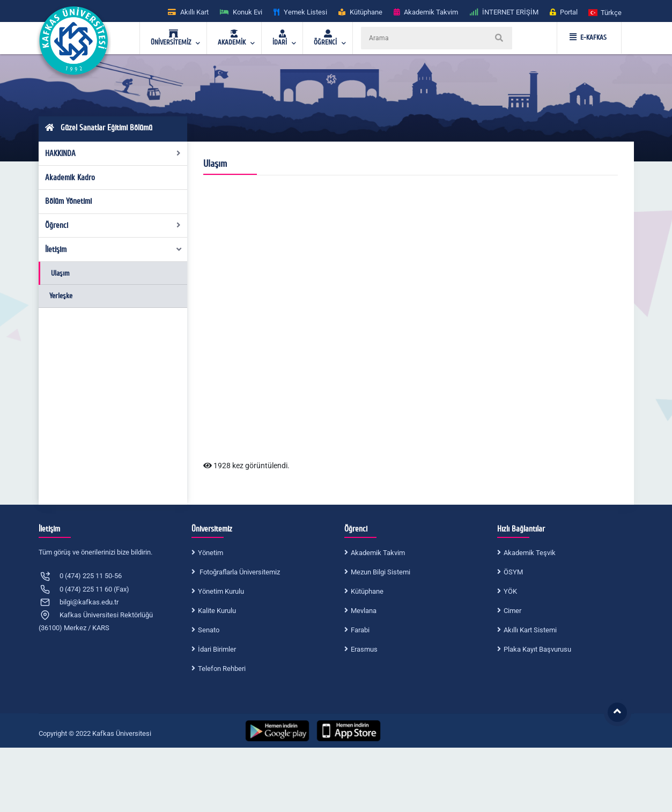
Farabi (360, 630)
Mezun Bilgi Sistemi (381, 572)
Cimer (512, 611)
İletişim (114, 249)
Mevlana (364, 611)
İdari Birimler (217, 649)
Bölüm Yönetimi (68, 201)
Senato (209, 630)
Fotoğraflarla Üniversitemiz (239, 572)
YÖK (510, 591)
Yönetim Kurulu (221, 591)
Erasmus (364, 649)
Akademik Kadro (70, 178)
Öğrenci (113, 225)
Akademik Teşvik (530, 553)
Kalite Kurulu (217, 611)
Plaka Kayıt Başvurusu (537, 649)
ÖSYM (513, 572)
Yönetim (211, 553)
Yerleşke (61, 296)
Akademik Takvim (378, 553)
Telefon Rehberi (222, 669)
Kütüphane (367, 591)
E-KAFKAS (588, 38)
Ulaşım (60, 273)
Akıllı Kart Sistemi (530, 630)
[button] (605, 12)
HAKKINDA (113, 153)
